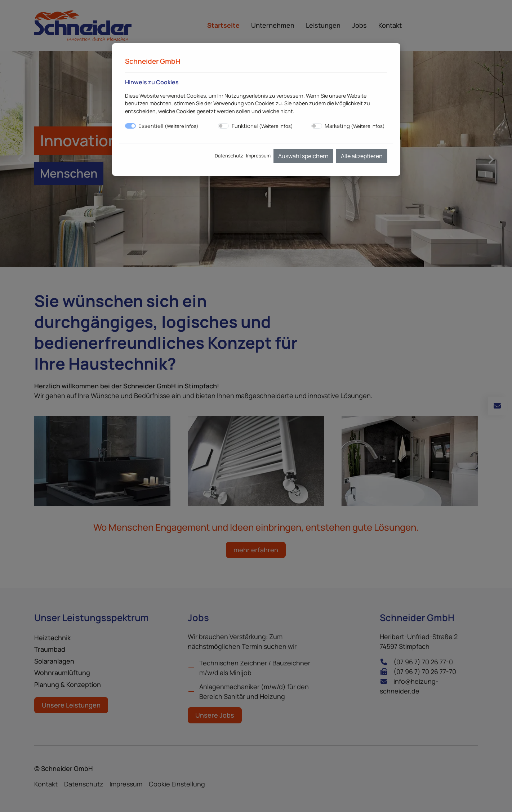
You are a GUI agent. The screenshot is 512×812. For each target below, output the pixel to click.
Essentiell (168, 126)
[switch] (223, 126)
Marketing (355, 126)
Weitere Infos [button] (182, 126)
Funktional (262, 126)
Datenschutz (229, 156)
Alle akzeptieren (362, 156)
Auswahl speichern (303, 156)
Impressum (258, 156)
